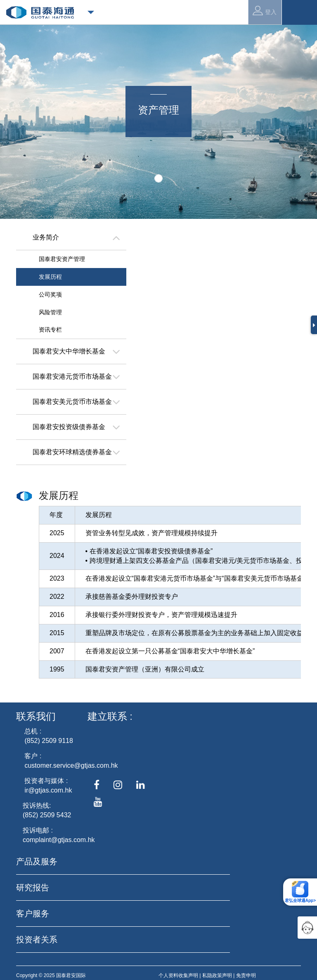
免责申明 (246, 975)
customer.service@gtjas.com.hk (71, 765)
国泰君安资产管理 (62, 259)
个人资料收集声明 (178, 975)
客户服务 (33, 914)
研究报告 (33, 887)
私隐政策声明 (217, 975)
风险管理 (50, 312)
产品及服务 (37, 861)
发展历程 (50, 277)
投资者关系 (37, 940)
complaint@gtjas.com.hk (59, 840)
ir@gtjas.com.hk (48, 790)
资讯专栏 (50, 330)
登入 (265, 11)
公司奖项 (50, 294)
